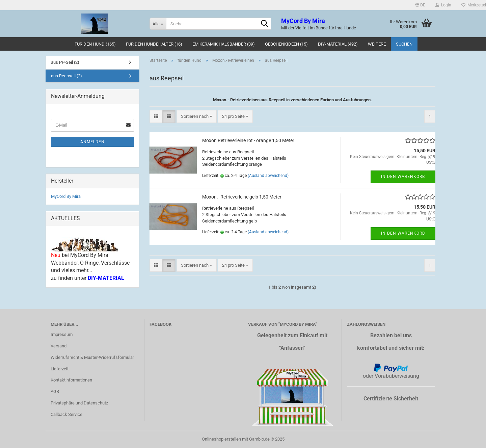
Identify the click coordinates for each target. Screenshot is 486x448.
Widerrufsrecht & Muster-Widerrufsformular (92, 357)
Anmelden (92, 142)
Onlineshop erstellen (221, 439)
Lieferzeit (60, 369)
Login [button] (443, 5)
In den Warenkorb (403, 177)
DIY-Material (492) (338, 44)
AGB (55, 391)
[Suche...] (158, 24)
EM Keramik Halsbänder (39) (224, 44)
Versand (59, 346)
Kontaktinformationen (71, 380)
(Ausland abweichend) (268, 176)
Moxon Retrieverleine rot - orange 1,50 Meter (248, 140)
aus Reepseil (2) (66, 76)
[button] (420, 5)
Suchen (404, 44)
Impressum (62, 334)
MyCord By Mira (66, 196)
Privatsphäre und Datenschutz (79, 403)
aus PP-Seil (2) (65, 62)
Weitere (377, 44)
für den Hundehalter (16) (154, 44)
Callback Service (66, 414)
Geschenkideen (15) (286, 44)
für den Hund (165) (95, 44)
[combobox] (197, 117)
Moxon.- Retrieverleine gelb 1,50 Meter (242, 197)
